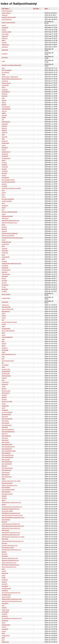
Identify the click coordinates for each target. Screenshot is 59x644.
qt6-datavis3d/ (6, 414)
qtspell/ (4, 496)
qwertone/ (5, 621)
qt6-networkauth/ (7, 468)
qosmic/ (4, 163)
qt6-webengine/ (7, 477)
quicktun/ (5, 616)
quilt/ (3, 259)
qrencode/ (5, 350)
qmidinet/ (5, 171)
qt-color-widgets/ (7, 412)
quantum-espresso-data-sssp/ (12, 65)
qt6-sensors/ (6, 472)
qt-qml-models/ (7, 70)
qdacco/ (4, 128)
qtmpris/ (4, 498)
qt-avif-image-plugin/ (8, 182)
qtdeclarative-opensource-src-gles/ (13, 537)
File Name (5, 9)
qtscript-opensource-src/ (10, 545)
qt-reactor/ (5, 285)
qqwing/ (4, 378)
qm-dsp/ (4, 186)
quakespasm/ (6, 270)
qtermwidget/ (6, 520)
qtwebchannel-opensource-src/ (12, 601)
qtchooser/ (5, 218)
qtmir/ (4, 500)
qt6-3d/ (4, 344)
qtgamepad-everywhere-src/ (11, 524)
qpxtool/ (4, 173)
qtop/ (3, 225)
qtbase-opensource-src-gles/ (11, 481)
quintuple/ (5, 28)
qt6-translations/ (7, 462)
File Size (36, 9)
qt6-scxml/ (5, 440)
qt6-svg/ (4, 466)
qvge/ (4, 623)
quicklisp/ (5, 47)
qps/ (3, 380)
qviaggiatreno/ (6, 242)
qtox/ (3, 569)
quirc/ (4, 87)
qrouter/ (4, 169)
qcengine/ (5, 302)
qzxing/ (4, 627)
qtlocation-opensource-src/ (10, 220)
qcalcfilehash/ (6, 109)
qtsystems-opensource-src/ (11, 535)
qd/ (3, 120)
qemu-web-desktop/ (8, 331)
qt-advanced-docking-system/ (11, 188)
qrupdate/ (5, 410)
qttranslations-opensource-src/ (12, 79)
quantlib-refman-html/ (9, 17)
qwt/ (3, 605)
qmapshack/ (6, 636)
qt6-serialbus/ (6, 453)
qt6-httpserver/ (7, 470)
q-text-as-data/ (7, 32)
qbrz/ (3, 333)
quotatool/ (5, 629)
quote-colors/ (6, 294)
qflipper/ (4, 130)
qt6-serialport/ (6, 436)
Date (46, 9)
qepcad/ (4, 115)
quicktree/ (5, 253)
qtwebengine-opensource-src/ (11, 263)
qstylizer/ (5, 54)
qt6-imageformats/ (8, 455)
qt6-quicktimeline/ (8, 457)
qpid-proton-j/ (6, 152)
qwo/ (3, 246)
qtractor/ (4, 522)
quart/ (4, 240)
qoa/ (3, 356)
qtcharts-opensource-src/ (10, 558)
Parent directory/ (7, 11)
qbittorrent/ (5, 642)
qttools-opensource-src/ (9, 223)
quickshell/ (5, 612)
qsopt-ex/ (5, 384)
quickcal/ (5, 15)
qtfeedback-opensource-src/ (11, 513)
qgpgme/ (5, 348)
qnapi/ (4, 404)
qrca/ (3, 367)
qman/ (4, 287)
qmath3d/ (5, 156)
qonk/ (4, 197)
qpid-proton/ (6, 393)
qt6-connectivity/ (7, 419)
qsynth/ (4, 283)
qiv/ (3, 363)
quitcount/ (5, 251)
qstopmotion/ (6, 371)
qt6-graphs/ (5, 423)
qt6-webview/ (6, 492)
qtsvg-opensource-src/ (9, 567)
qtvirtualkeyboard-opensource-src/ (13, 526)
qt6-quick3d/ (6, 460)
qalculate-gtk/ (6, 307)
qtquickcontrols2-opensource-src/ (13, 541)
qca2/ (4, 335)
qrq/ (3, 210)
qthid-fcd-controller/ (8, 235)
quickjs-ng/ (5, 305)
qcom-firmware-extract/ (9, 322)
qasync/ (4, 111)
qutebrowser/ (6, 625)
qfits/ (3, 135)
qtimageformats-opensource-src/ (12, 238)
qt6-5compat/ (6, 391)
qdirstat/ (4, 126)
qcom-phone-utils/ (8, 309)
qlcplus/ (4, 399)
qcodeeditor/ (6, 92)
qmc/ (3, 203)
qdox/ (4, 40)
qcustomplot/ (6, 329)
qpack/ (4, 175)
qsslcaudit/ (5, 85)
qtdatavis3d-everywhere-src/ (11, 528)
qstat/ (4, 386)
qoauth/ (4, 184)
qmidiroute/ (5, 143)
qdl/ (3, 320)
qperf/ (4, 160)
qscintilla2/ (5, 365)
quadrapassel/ (6, 588)
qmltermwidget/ (7, 201)
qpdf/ (3, 408)
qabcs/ (4, 102)
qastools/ (5, 90)
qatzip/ (4, 100)
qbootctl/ (5, 94)
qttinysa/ (5, 554)
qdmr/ (4, 314)
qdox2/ (4, 25)
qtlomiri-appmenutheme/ (10, 233)
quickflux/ (5, 590)
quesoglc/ (5, 573)
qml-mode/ (5, 34)
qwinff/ (4, 571)
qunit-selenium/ (7, 19)
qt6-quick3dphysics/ (8, 432)
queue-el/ (5, 36)
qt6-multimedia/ (7, 464)
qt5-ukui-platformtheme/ (10, 212)
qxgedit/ (4, 261)
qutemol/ (5, 584)
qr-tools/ (4, 281)
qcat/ (3, 74)
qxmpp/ (4, 582)
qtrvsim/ (4, 229)
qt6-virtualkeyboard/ (8, 490)
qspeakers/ (5, 178)
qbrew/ (4, 105)
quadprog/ (5, 268)
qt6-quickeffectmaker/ (9, 451)
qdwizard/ (5, 50)
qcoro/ (4, 318)
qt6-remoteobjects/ (8, 429)
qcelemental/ (6, 298)
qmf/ (3, 190)
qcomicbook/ (6, 107)
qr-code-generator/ (8, 199)
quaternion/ (5, 244)
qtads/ (4, 214)
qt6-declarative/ (7, 425)
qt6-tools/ (5, 438)
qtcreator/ (5, 556)
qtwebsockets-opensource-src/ (12, 599)
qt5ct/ (4, 346)
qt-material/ (5, 72)
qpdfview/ (5, 154)
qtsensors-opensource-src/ (10, 565)
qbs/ (3, 640)
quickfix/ (4, 291)
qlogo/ (4, 208)
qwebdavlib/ (6, 257)
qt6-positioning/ (7, 449)
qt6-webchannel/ (7, 494)
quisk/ (4, 578)
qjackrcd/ (5, 141)
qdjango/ (5, 132)
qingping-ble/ (6, 369)
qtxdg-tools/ (6, 610)
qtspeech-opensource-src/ (10, 560)
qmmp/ (4, 389)
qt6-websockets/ (7, 483)
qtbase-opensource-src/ (10, 485)
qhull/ (4, 352)
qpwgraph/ (5, 406)
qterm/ (4, 505)
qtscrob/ (4, 231)
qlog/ (3, 633)
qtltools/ (4, 227)
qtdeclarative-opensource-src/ (11, 502)
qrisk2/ (4, 150)
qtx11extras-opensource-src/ (11, 593)
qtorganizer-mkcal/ (8, 547)
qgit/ (3, 139)
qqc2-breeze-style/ (8, 361)
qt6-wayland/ (6, 487)
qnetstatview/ (6, 158)
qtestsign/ (5, 289)
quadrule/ (5, 580)
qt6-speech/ (6, 475)
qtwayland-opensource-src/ (11, 509)
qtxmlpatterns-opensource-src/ (12, 618)
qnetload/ (5, 167)
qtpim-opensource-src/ (9, 563)
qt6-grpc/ (5, 434)
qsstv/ (4, 145)
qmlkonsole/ (6, 374)
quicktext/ (5, 81)
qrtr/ (3, 195)
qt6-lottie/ (5, 427)
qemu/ (4, 316)
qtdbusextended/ (7, 216)
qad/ (3, 98)
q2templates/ (6, 274)
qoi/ (3, 359)
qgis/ (3, 339)
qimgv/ (4, 278)
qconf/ (4, 324)
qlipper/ (4, 397)
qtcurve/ (4, 543)
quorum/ (4, 272)
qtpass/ (4, 552)
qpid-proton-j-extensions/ (10, 77)
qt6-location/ (6, 442)
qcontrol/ (5, 96)
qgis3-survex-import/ (8, 22)
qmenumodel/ (6, 376)
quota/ (4, 631)
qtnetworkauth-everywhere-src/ (12, 507)
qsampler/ (5, 205)
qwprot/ (4, 43)
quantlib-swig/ (6, 595)
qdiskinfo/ (5, 124)
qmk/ (3, 61)
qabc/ (4, 326)
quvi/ (3, 255)
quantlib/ (5, 614)
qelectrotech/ (6, 122)
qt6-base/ (5, 417)
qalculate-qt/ (6, 311)
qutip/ (4, 575)
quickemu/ (5, 603)
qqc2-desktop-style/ (8, 180)
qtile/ (3, 638)
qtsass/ (4, 30)
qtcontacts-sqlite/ (7, 511)
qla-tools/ (5, 57)
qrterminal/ (5, 382)
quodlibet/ (5, 586)
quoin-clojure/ (6, 13)
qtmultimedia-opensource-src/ (11, 550)
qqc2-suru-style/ (7, 401)
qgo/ (3, 341)
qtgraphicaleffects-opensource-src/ (13, 517)
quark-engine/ (6, 597)
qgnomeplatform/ (7, 337)
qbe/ (3, 68)
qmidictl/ (4, 165)
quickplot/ (5, 266)
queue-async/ (6, 83)
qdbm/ (4, 117)
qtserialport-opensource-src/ (11, 532)
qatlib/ (4, 113)
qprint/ (4, 193)
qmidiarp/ (5, 276)
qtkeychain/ (5, 530)
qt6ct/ (4, 479)
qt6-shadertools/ (7, 444)
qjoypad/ (5, 137)
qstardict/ (5, 148)
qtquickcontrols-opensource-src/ (12, 515)
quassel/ (5, 248)
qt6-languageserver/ (8, 447)
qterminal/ (5, 539)
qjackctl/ (4, 395)
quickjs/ (4, 608)
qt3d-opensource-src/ (9, 354)
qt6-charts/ (5, 421)
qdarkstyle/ (5, 45)
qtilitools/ (5, 38)
